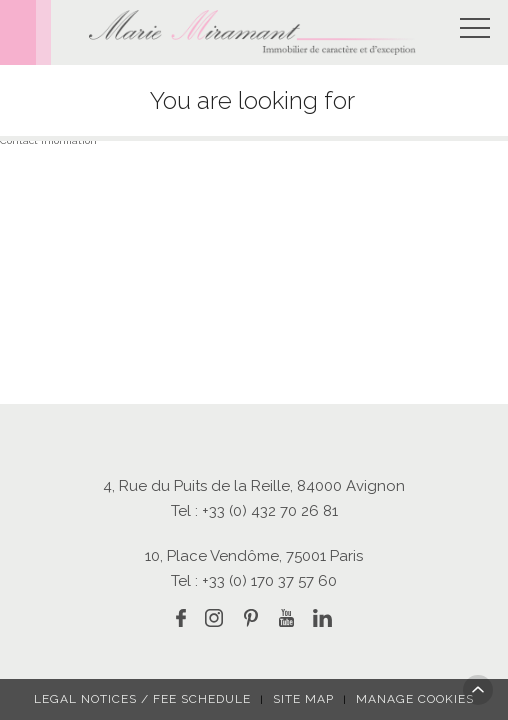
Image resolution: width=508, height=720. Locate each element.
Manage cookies (415, 699)
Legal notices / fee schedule (142, 699)
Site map (303, 699)
